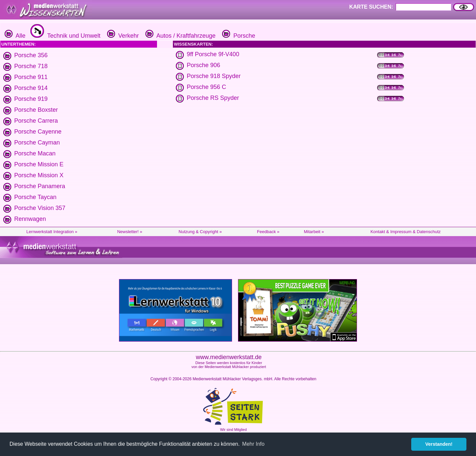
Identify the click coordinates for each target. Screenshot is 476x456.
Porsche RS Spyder (213, 98)
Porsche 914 (31, 88)
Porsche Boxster (36, 110)
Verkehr (122, 36)
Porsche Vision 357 (40, 208)
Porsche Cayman (37, 143)
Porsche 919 (31, 99)
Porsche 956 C (206, 87)
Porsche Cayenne (38, 132)
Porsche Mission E (39, 164)
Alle (15, 36)
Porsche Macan (35, 153)
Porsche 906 (203, 65)
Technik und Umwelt (65, 36)
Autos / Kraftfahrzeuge (180, 36)
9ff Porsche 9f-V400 (213, 54)
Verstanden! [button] (439, 444)
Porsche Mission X (39, 175)
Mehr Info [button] (254, 444)
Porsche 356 (31, 55)
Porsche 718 (31, 66)
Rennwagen (30, 219)
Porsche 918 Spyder (214, 76)
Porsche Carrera (36, 121)
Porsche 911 (31, 77)
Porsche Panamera (40, 186)
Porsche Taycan (35, 197)
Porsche (238, 36)
